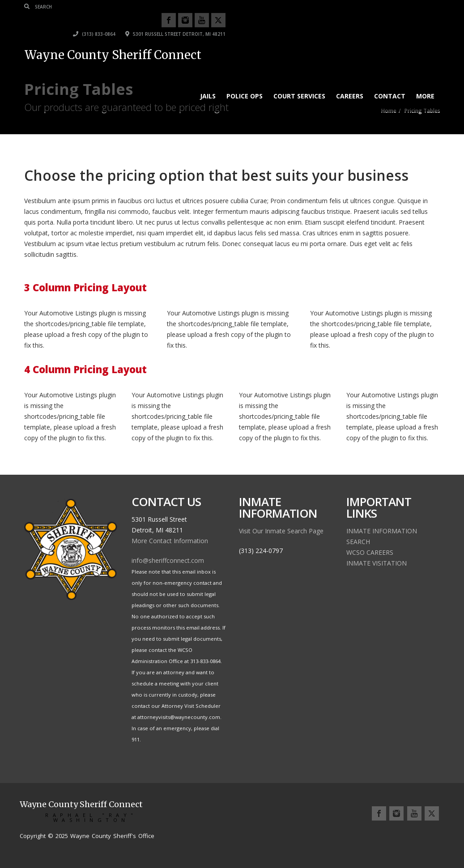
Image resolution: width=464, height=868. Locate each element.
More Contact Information (170, 541)
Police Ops (245, 83)
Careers (350, 83)
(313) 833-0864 (309, 21)
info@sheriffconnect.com (168, 560)
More (425, 83)
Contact (390, 83)
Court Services (299, 83)
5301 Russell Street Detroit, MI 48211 (390, 21)
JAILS (208, 83)
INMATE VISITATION (377, 563)
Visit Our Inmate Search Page (281, 531)
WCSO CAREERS (370, 552)
